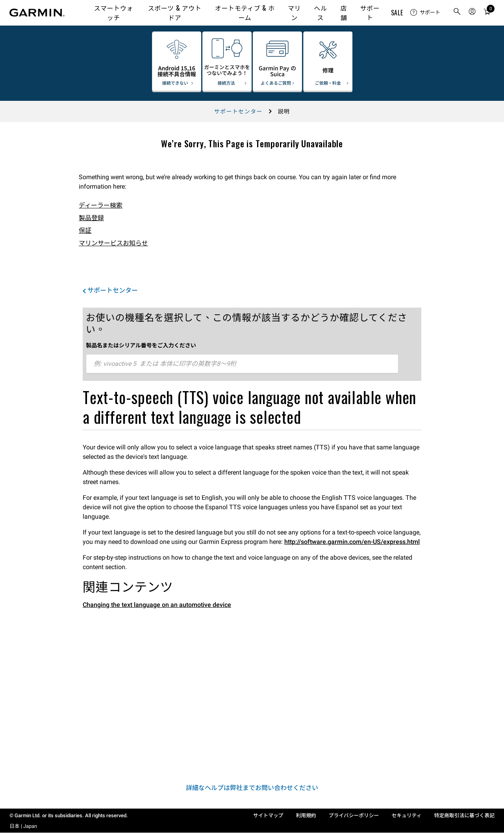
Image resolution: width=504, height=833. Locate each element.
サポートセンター (238, 111)
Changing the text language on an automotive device (157, 605)
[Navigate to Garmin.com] (37, 13)
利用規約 (306, 815)
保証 (85, 231)
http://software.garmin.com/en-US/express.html (352, 542)
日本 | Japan (23, 826)
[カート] (487, 13)
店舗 (344, 13)
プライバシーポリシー (354, 815)
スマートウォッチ (114, 13)
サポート (370, 13)
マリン (294, 13)
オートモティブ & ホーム (245, 13)
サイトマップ (268, 815)
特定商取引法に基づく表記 (464, 815)
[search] (457, 13)
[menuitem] (425, 13)
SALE (397, 13)
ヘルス (320, 13)
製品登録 (91, 218)
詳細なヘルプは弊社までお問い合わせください (252, 788)
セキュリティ (406, 815)
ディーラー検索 (101, 205)
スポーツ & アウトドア (175, 13)
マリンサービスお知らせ (113, 243)
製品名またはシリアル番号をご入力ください (141, 345)
